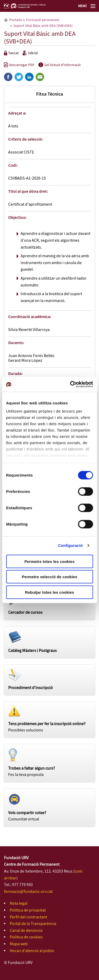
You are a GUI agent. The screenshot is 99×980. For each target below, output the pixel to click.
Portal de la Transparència (33, 924)
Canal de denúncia (26, 931)
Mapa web (19, 944)
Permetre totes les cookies (49, 561)
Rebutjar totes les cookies (50, 592)
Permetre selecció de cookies (49, 577)
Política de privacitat (28, 910)
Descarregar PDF (19, 65)
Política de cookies (26, 937)
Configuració (70, 545)
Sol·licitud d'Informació (60, 65)
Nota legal (19, 904)
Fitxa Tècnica (49, 94)
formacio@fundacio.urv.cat (28, 892)
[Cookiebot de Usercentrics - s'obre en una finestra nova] (70, 384)
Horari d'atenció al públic (32, 951)
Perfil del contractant (28, 917)
